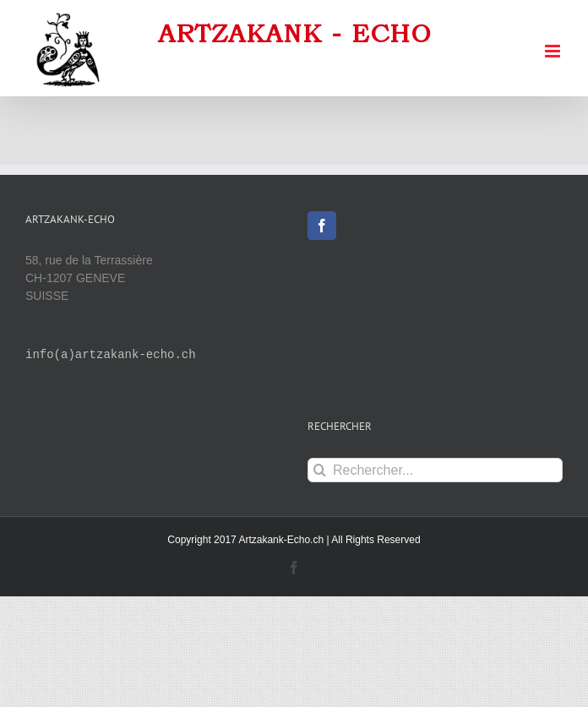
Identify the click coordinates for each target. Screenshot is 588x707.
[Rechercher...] (435, 470)
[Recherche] (320, 470)
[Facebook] (322, 226)
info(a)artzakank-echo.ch (111, 355)
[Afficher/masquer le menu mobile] (554, 51)
